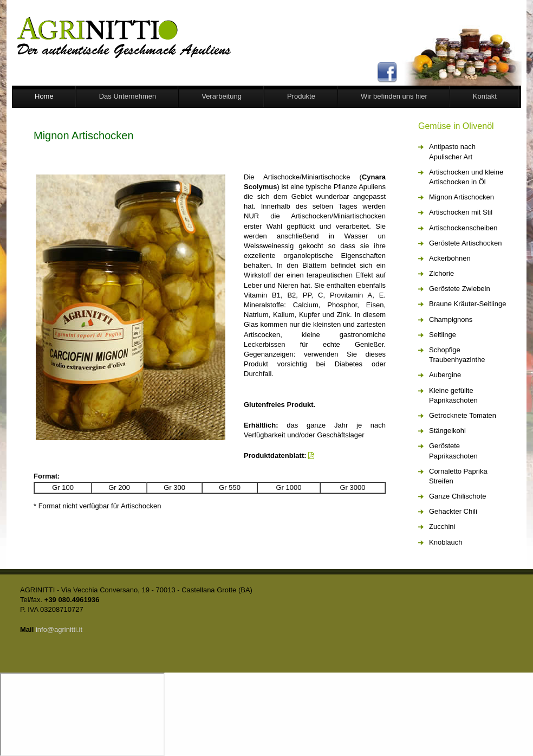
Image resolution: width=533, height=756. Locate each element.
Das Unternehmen (128, 96)
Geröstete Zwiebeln (460, 289)
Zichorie (441, 273)
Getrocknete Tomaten (463, 415)
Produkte (301, 96)
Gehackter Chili (453, 511)
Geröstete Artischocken (465, 243)
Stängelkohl (447, 431)
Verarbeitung (222, 96)
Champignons (451, 319)
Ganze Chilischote (458, 496)
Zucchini (442, 526)
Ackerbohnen (450, 258)
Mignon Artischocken (461, 197)
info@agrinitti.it (59, 629)
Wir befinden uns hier (394, 96)
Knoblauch (446, 542)
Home (44, 96)
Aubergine (445, 375)
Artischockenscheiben (463, 228)
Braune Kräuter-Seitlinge (467, 304)
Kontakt (485, 96)
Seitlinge (443, 335)
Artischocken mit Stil (461, 212)
